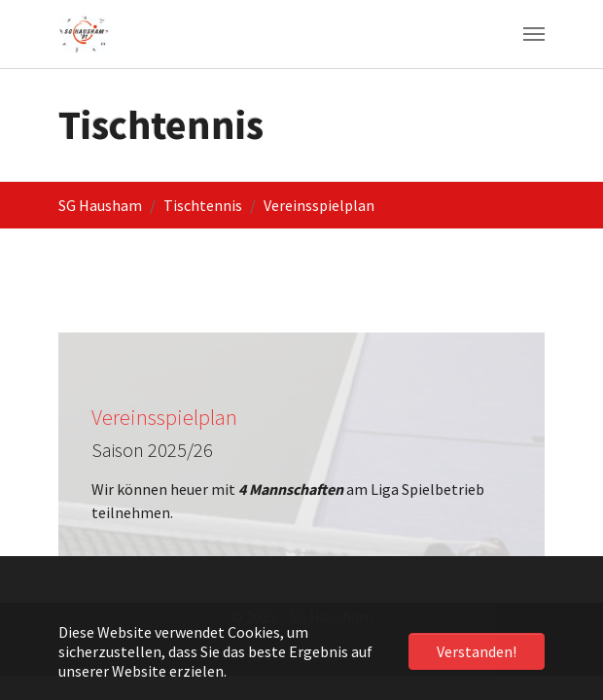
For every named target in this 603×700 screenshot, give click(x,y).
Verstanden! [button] (477, 651)
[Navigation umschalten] (534, 34)
